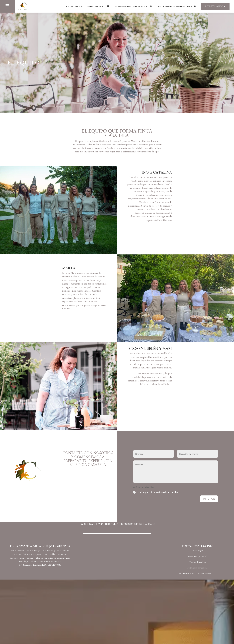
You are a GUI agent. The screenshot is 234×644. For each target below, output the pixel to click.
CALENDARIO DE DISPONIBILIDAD (132, 6)
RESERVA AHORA (215, 6)
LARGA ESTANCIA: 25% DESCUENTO (175, 6)
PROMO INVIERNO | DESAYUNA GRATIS (86, 6)
